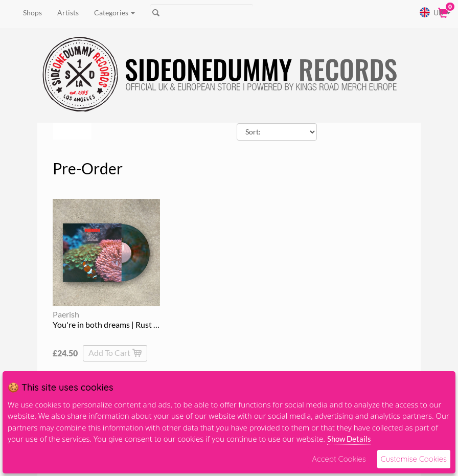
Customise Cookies (414, 459)
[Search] (202, 13)
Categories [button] (114, 13)
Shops (32, 13)
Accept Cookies (339, 459)
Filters (71, 131)
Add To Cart (115, 353)
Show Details (349, 439)
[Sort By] (277, 132)
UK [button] (435, 12)
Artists (68, 13)
